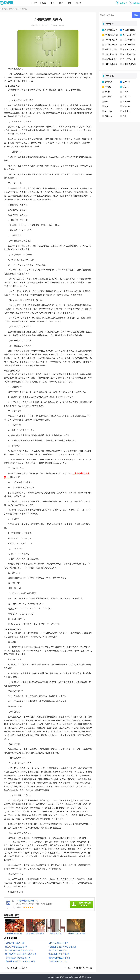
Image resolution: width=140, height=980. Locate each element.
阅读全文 (54, 26)
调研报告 (108, 87)
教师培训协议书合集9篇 (59, 954)
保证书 (126, 87)
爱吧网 (62, 977)
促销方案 (126, 97)
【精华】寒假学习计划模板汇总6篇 (20, 961)
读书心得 (126, 106)
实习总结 (108, 111)
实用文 (79, 3)
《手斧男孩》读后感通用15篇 (18, 958)
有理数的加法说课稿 (19, 968)
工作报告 (126, 82)
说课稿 (24, 9)
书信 (52, 3)
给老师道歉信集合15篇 (15, 943)
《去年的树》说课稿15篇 (82, 968)
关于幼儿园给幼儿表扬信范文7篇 (19, 950)
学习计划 (108, 97)
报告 (44, 3)
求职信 (107, 92)
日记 (125, 116)
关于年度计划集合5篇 (58, 950)
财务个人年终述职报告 (59, 943)
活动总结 (108, 116)
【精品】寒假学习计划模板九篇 (63, 947)
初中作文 (126, 111)
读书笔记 (108, 82)
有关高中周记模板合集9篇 (16, 947)
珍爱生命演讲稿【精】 (59, 961)
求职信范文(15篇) (111, 35)
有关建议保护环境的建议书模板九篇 (21, 954)
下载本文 (62, 26)
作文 (69, 3)
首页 (36, 3)
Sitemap (89, 977)
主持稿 (126, 92)
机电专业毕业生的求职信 (60, 958)
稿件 (61, 3)
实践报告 (126, 102)
